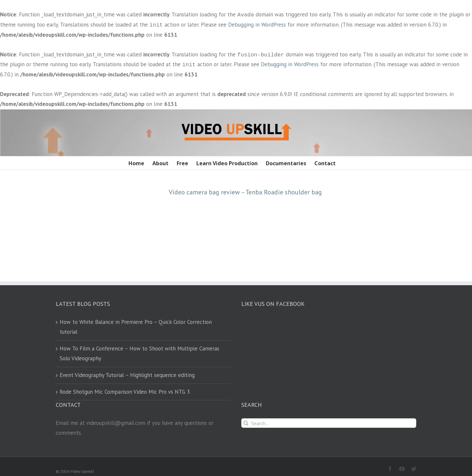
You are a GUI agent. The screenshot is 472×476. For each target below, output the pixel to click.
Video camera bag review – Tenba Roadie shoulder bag (245, 192)
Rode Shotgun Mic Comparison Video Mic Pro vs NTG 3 (125, 392)
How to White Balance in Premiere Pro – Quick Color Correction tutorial (136, 327)
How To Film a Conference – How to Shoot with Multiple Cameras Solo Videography (139, 353)
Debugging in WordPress (257, 25)
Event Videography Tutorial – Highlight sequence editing (127, 375)
